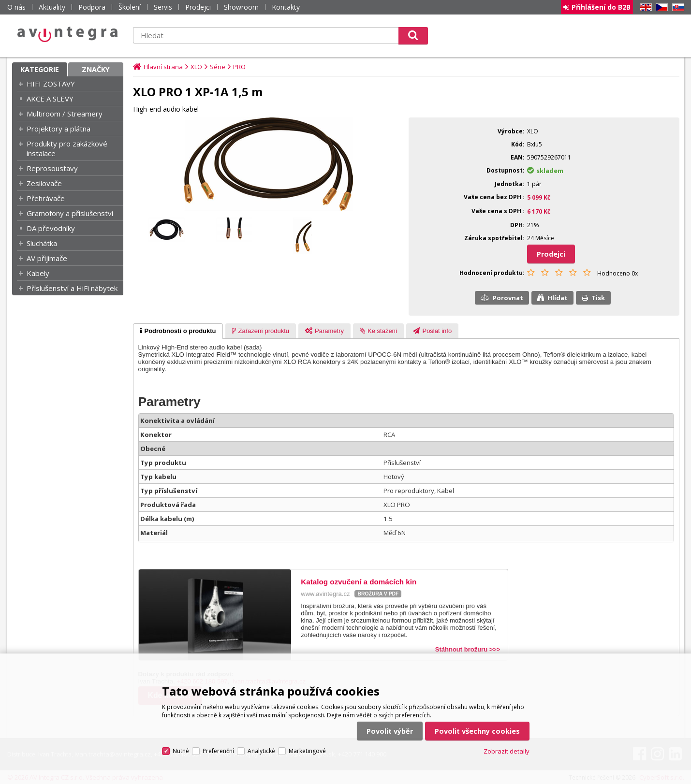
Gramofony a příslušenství (70, 213)
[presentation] (178, 331)
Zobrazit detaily (507, 751)
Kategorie (40, 69)
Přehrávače (46, 198)
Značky (96, 69)
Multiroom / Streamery (65, 114)
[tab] (178, 331)
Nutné (181, 751)
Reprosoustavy (52, 168)
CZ (660, 7)
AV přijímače (47, 258)
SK (676, 7)
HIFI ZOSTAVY (51, 84)
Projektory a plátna (59, 129)
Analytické (261, 751)
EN (644, 7)
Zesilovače (44, 183)
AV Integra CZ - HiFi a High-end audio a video (68, 34)
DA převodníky (51, 228)
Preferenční (218, 751)
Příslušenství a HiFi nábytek (72, 288)
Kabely (38, 273)
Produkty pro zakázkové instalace (67, 148)
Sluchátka (42, 243)
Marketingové (307, 751)
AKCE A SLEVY (50, 99)
